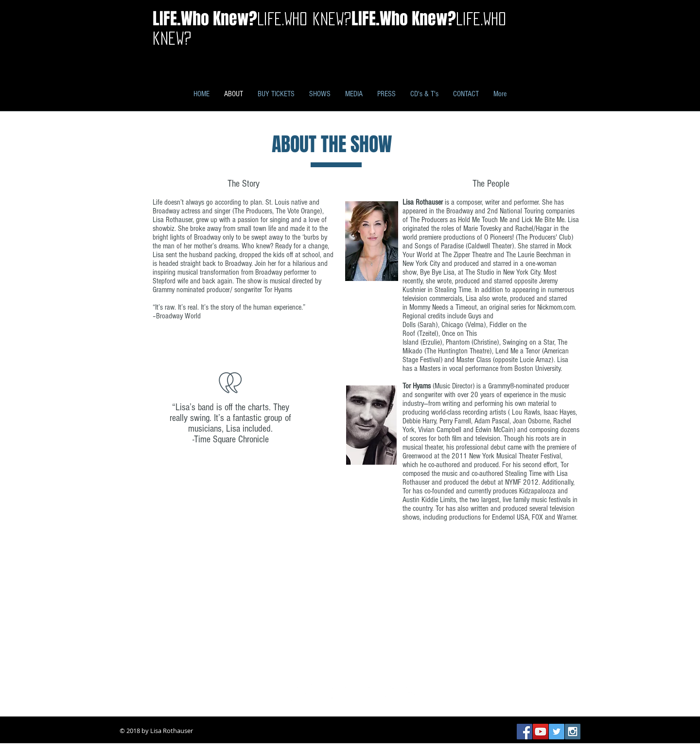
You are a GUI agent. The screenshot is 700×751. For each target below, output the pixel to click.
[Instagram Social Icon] (573, 732)
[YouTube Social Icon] (541, 732)
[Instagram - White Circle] (410, 693)
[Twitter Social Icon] (557, 732)
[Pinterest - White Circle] (386, 693)
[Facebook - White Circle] (290, 693)
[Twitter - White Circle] (314, 693)
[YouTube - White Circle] (362, 693)
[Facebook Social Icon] (525, 732)
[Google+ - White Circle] (338, 693)
